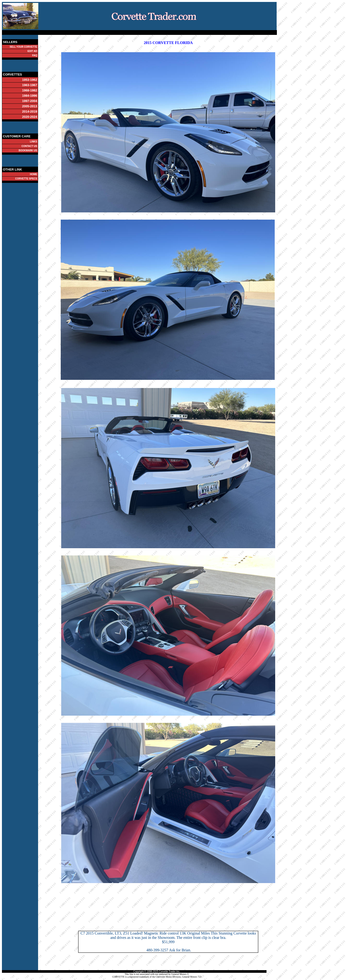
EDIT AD (32, 51)
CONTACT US (29, 146)
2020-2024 (30, 117)
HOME (33, 174)
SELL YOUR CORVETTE (23, 47)
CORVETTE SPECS (26, 179)
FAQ (35, 55)
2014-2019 (30, 111)
